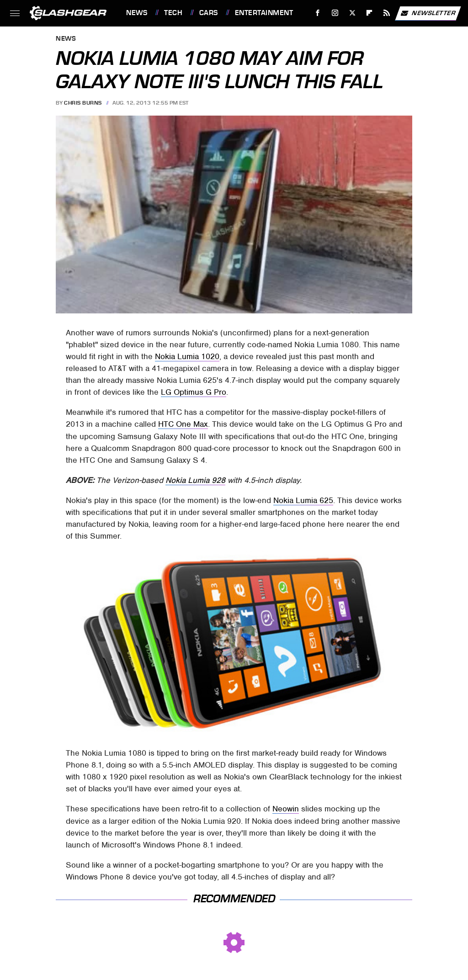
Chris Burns (83, 103)
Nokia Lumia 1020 (187, 356)
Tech (173, 13)
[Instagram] (335, 13)
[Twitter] (352, 13)
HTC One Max (183, 424)
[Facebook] (318, 13)
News (137, 13)
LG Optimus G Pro (194, 392)
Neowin (286, 809)
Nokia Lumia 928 (195, 480)
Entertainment (264, 13)
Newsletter (428, 13)
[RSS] (387, 13)
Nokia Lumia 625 (303, 500)
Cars (209, 13)
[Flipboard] (370, 13)
